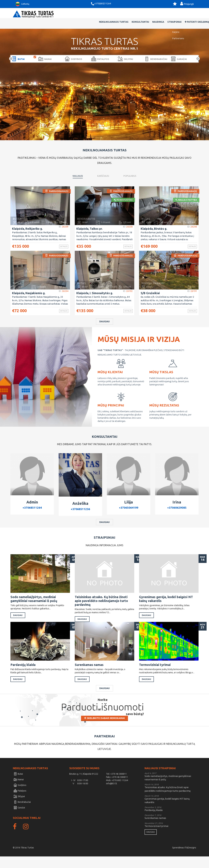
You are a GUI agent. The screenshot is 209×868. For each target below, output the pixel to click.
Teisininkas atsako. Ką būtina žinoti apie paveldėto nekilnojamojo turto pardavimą (102, 605)
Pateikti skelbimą (184, 14)
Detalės (61, 239)
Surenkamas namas (91, 674)
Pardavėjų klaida (25, 674)
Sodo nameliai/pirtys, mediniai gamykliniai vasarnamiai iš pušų (34, 603)
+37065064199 (129, 510)
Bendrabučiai (22, 814)
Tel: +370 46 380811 (116, 785)
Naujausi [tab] (78, 168)
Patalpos (20, 802)
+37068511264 (32, 510)
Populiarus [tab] (130, 168)
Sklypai (19, 808)
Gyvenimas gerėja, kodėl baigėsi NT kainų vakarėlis (166, 603)
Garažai (19, 819)
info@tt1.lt (111, 795)
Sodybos (20, 797)
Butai (18, 785)
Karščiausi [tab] (103, 168)
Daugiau (104, 323)
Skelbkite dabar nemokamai (104, 732)
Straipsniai (162, 14)
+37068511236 (80, 512)
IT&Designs (190, 859)
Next (198, 51)
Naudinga (145, 14)
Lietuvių (22, 4)
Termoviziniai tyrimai (156, 674)
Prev (11, 51)
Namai (19, 791)
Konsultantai (127, 14)
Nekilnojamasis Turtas (101, 14)
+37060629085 (177, 510)
